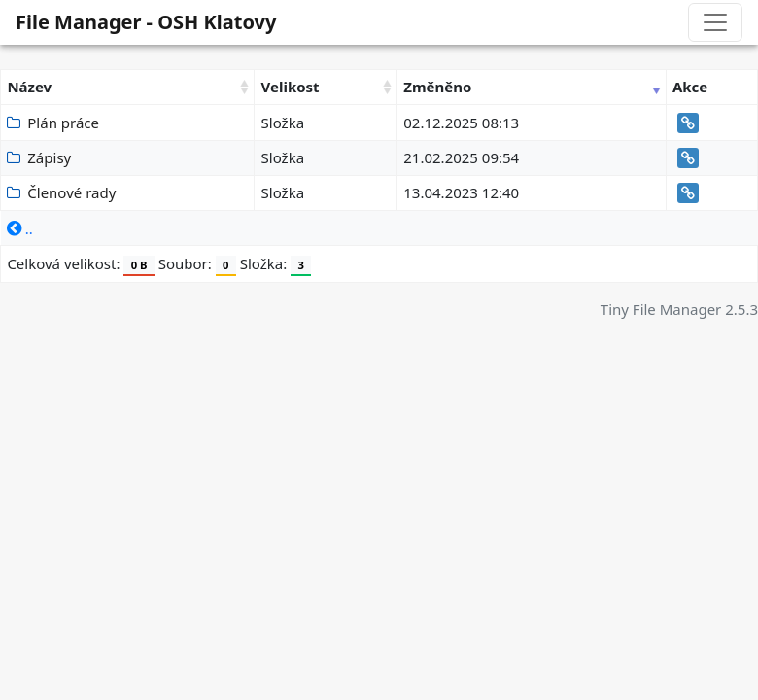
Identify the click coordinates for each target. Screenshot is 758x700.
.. (20, 228)
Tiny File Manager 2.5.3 (679, 309)
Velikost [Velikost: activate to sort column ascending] (291, 87)
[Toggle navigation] (715, 22)
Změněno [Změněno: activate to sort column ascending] (437, 87)
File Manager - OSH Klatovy (146, 22)
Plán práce (53, 122)
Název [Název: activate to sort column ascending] (29, 87)
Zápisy (39, 157)
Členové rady (61, 192)
